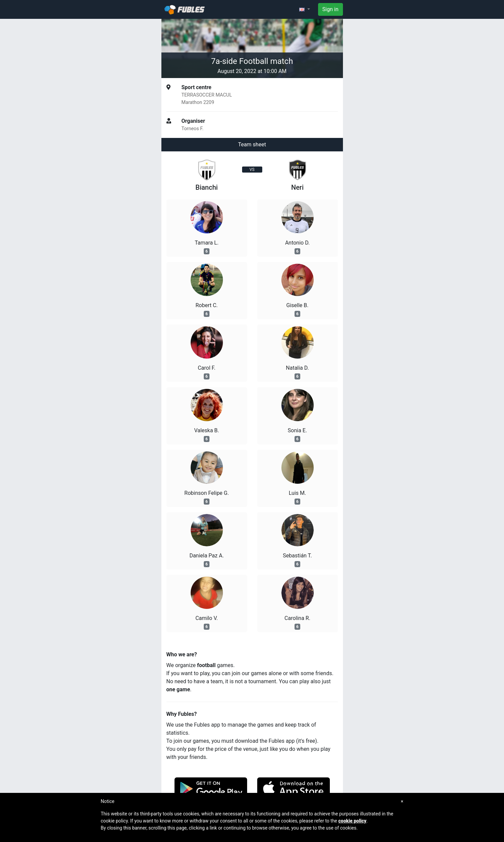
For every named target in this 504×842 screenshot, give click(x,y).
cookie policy (352, 821)
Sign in (331, 9)
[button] (305, 9)
